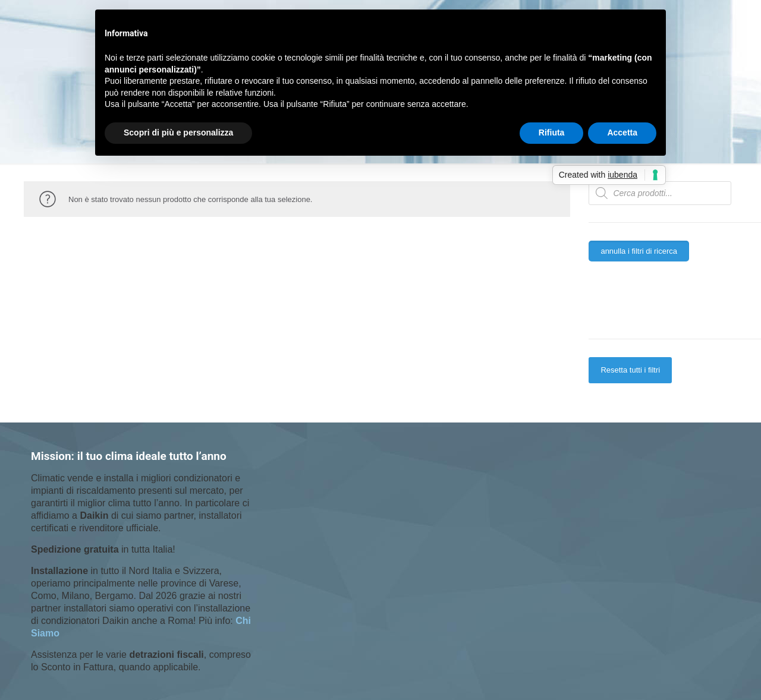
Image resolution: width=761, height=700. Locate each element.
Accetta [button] (622, 133)
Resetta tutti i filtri (630, 370)
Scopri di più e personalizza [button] (178, 133)
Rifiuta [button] (552, 133)
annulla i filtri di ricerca (639, 251)
